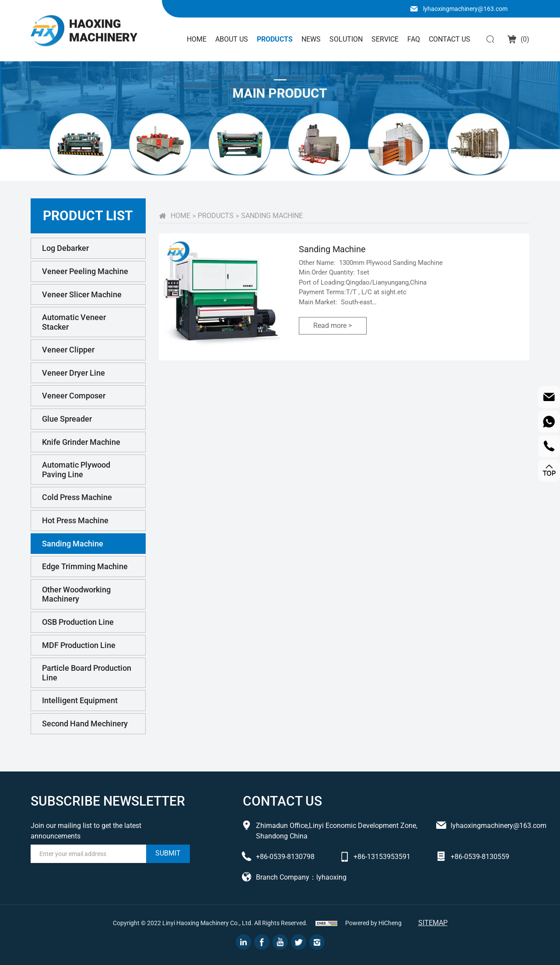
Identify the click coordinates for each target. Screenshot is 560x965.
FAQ (414, 39)
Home (197, 39)
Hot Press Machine (75, 520)
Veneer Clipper (68, 350)
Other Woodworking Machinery (76, 594)
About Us (232, 39)
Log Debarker (65, 248)
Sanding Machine (73, 544)
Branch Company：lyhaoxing (301, 877)
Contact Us (450, 39)
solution (346, 39)
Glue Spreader (67, 419)
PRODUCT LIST (88, 216)
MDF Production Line (79, 645)
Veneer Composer (74, 396)
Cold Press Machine (77, 497)
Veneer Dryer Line (73, 373)
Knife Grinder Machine (81, 442)
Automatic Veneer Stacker (74, 322)
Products (275, 39)
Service (385, 39)
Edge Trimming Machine (85, 566)
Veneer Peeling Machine (85, 271)
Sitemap (433, 923)
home (180, 216)
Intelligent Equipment (80, 700)
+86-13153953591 (382, 857)
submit (168, 853)
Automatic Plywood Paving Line (76, 470)
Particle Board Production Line (87, 673)
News (311, 39)
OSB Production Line (78, 622)
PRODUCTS (216, 216)
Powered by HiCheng (373, 923)
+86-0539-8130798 (285, 857)
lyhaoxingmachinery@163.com (465, 9)
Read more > (332, 326)
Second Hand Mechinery (85, 724)
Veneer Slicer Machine (82, 294)
